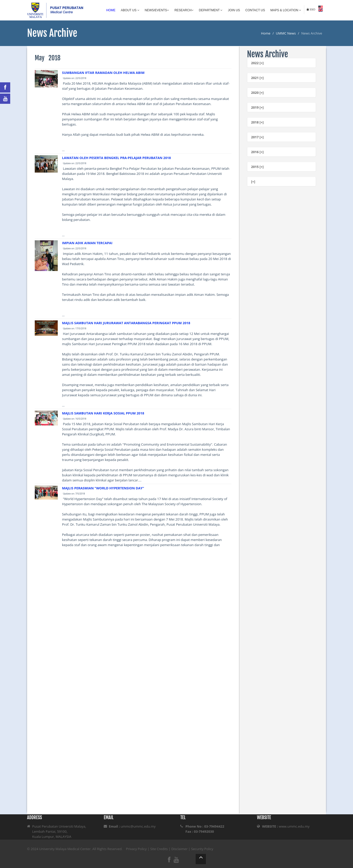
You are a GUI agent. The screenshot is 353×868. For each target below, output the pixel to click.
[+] (253, 182)
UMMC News (286, 33)
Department (211, 10)
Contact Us (255, 10)
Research (184, 10)
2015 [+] (257, 167)
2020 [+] (257, 93)
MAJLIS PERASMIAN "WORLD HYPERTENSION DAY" (103, 488)
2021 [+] (257, 78)
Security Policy (202, 849)
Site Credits (159, 849)
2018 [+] (257, 122)
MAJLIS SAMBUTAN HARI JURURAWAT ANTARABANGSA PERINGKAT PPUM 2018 (126, 323)
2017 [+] (257, 137)
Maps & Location (286, 10)
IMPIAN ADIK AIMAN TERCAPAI (87, 243)
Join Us (234, 10)
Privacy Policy (136, 849)
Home (111, 10)
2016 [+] (257, 152)
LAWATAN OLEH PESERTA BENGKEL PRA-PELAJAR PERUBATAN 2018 (116, 158)
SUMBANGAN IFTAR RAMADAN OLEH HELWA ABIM (103, 73)
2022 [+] (257, 63)
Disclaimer (180, 849)
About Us (130, 10)
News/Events (157, 10)
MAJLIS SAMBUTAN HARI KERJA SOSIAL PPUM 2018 (103, 413)
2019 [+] (257, 107)
